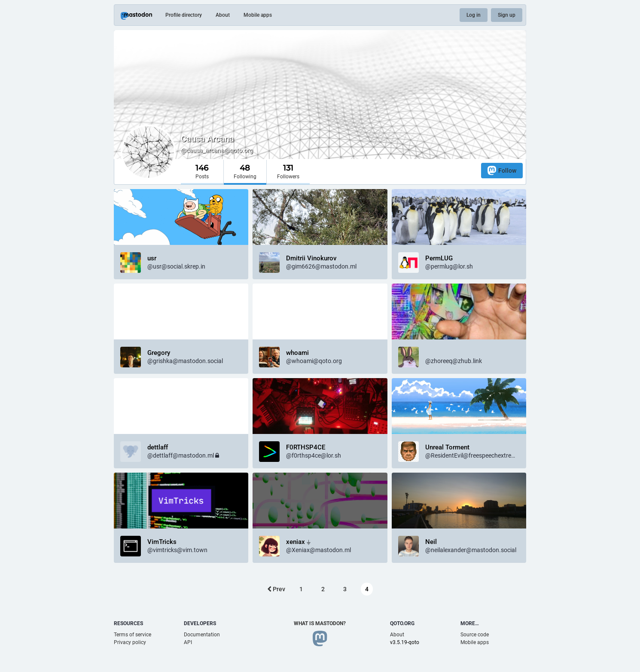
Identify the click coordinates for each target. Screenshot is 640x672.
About (223, 15)
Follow (502, 170)
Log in (474, 15)
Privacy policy (130, 642)
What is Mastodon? (320, 623)
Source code (475, 635)
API (188, 642)
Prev (276, 589)
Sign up (507, 15)
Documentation (202, 635)
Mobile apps (258, 15)
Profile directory (184, 15)
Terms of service (133, 635)
